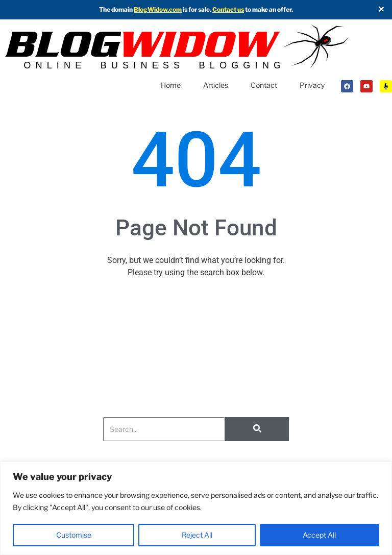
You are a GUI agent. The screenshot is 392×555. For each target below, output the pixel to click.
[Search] (164, 429)
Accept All (319, 535)
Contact (264, 85)
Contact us (228, 9)
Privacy (312, 85)
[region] (196, 508)
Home (171, 85)
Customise (74, 535)
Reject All (197, 535)
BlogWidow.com (158, 9)
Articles (216, 85)
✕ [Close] (381, 9)
